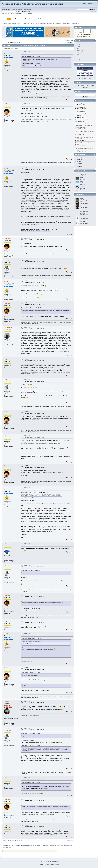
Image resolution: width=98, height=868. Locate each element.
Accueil (79, 44)
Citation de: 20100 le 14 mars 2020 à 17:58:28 (31, 308)
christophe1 (79, 139)
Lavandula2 (83, 174)
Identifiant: (80, 30)
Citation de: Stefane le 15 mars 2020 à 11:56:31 (31, 56)
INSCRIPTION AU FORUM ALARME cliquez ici (85, 13)
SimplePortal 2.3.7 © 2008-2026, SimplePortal (50, 864)
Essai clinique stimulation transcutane (85, 131)
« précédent (66, 41)
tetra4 (84, 127)
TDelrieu (58, 24)
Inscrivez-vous (80, 60)
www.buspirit (37, 715)
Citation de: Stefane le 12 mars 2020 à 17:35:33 (31, 783)
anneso (68, 24)
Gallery (79, 54)
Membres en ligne (81, 165)
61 (18, 43)
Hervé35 (85, 116)
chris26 (65, 24)
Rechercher (80, 50)
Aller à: (56, 851)
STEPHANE (83, 222)
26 (9, 43)
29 (14, 43)
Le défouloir (27, 52)
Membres (79, 56)
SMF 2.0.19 (43, 861)
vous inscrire (28, 10)
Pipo (7, 436)
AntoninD (85, 121)
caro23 (82, 217)
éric (7, 52)
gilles (7, 702)
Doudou (8, 544)
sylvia (61, 24)
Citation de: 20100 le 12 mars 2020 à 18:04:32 (31, 638)
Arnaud (82, 181)
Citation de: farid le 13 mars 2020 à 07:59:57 (31, 600)
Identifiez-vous (80, 58)
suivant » (72, 41)
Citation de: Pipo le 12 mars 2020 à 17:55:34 (31, 673)
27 (10, 43)
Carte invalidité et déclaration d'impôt (84, 137)
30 (15, 43)
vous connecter (19, 10)
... (8, 43)
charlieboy (82, 185)
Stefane (8, 104)
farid (7, 359)
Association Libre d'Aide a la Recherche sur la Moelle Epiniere (32, 4)
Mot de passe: (79, 32)
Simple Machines (55, 861)
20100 (7, 260)
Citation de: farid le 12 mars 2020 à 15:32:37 (32, 641)
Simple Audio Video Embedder (50, 863)
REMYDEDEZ (80, 133)
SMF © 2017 (49, 861)
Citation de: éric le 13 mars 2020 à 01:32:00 (30, 570)
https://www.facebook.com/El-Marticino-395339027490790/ (36, 231)
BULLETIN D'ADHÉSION (85, 78)
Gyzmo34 (82, 188)
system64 (9, 328)
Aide (78, 48)
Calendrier (79, 52)
